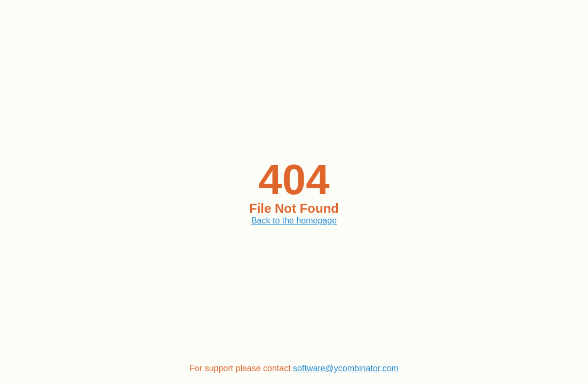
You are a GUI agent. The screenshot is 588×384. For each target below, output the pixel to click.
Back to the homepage (294, 221)
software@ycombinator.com (346, 368)
